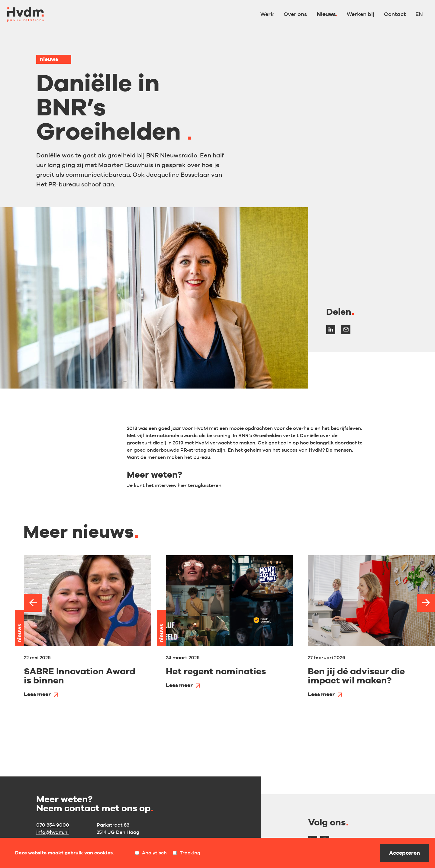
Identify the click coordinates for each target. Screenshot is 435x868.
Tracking (187, 853)
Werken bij (361, 14)
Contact (395, 14)
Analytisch (151, 853)
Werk (267, 14)
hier (182, 485)
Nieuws (326, 14)
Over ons (295, 14)
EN (419, 14)
